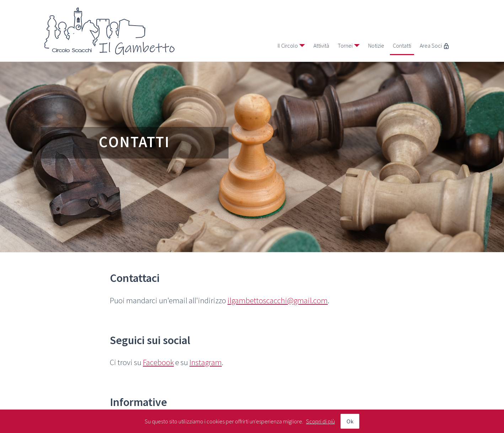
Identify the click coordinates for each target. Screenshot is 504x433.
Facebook (158, 362)
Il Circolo (288, 46)
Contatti (402, 46)
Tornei (345, 46)
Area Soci (435, 45)
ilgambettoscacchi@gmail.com (278, 300)
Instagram (206, 362)
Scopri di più (320, 421)
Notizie (376, 46)
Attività (321, 46)
